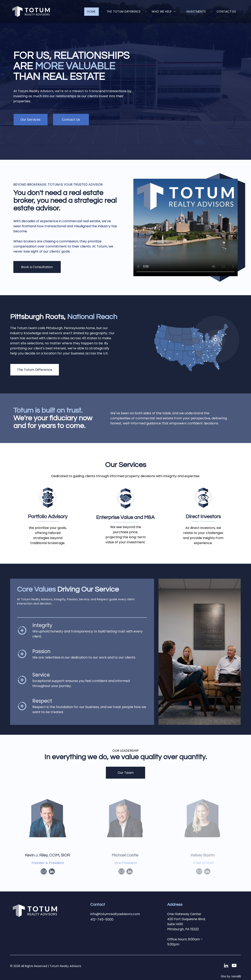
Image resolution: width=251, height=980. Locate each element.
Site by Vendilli (231, 976)
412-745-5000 (102, 919)
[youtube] (234, 966)
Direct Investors (203, 517)
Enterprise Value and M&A (125, 517)
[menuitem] (92, 12)
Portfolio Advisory (48, 517)
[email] (44, 872)
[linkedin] (52, 872)
